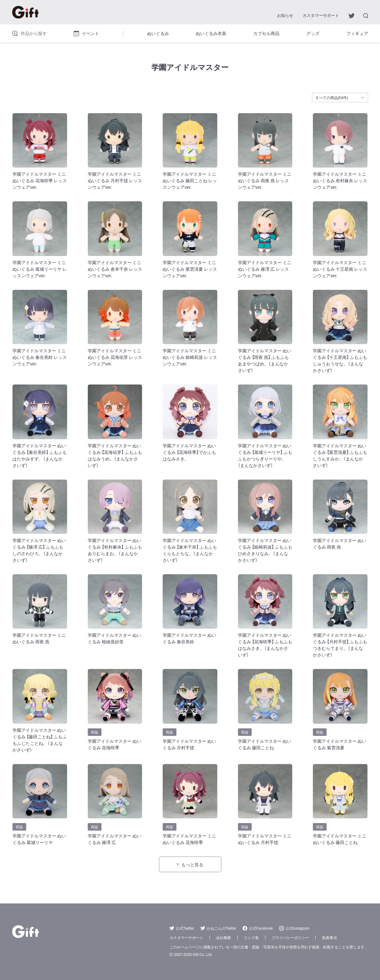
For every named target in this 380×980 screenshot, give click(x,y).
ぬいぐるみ (158, 33)
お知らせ (285, 15)
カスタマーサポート (321, 15)
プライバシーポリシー (290, 937)
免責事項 (329, 937)
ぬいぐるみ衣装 (211, 33)
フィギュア (357, 33)
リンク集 (251, 937)
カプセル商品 (266, 33)
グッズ (313, 33)
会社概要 (224, 937)
